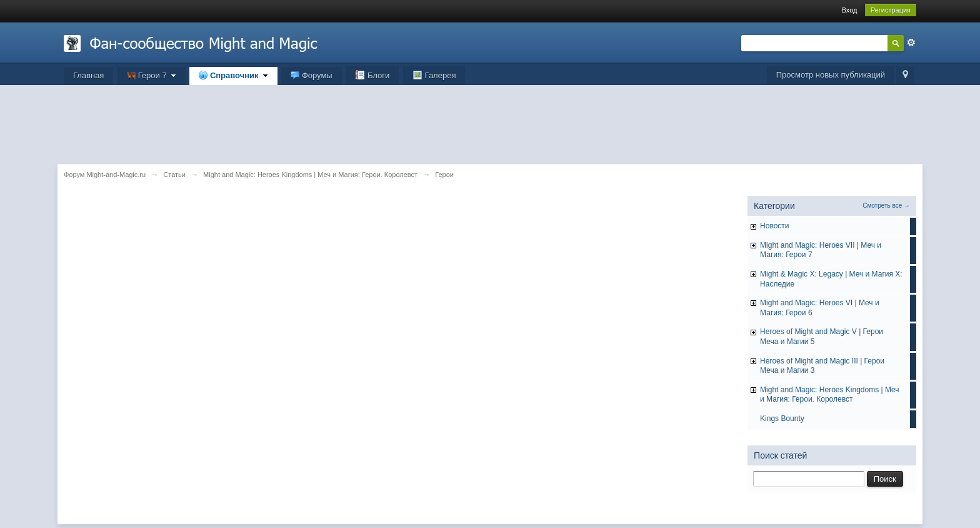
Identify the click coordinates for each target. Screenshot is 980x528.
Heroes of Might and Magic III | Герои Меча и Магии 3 (822, 366)
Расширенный (911, 43)
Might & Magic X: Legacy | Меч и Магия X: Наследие (831, 279)
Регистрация (891, 10)
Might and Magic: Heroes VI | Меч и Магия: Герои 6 (820, 308)
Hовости (774, 226)
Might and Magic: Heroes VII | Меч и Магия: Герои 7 (821, 250)
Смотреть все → (886, 206)
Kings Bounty (782, 419)
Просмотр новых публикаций (831, 75)
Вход (850, 10)
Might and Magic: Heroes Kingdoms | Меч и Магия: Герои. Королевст (830, 395)
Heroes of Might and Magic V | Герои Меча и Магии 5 (822, 337)
